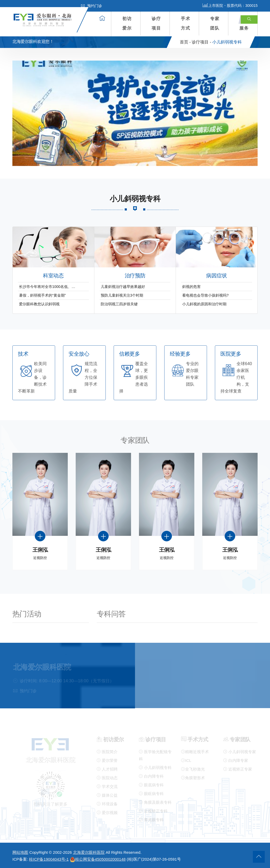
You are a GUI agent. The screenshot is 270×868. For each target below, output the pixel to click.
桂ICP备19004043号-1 (49, 859)
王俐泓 (40, 550)
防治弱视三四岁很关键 (119, 304)
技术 (23, 354)
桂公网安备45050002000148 (98, 859)
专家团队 (215, 23)
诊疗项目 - (201, 42)
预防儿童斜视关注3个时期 (122, 295)
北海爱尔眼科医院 (89, 852)
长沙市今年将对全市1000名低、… (47, 287)
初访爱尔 (127, 23)
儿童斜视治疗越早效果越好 (123, 287)
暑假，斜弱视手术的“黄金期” (42, 295)
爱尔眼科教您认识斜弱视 (39, 304)
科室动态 (53, 276)
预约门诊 (91, 6)
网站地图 (20, 852)
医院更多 (231, 354)
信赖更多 (129, 354)
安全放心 (79, 354)
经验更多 (180, 354)
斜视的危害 (191, 287)
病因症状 (216, 276)
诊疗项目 (156, 23)
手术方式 (186, 23)
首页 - (185, 42)
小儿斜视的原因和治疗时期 (204, 304)
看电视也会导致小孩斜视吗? (205, 295)
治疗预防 (135, 276)
